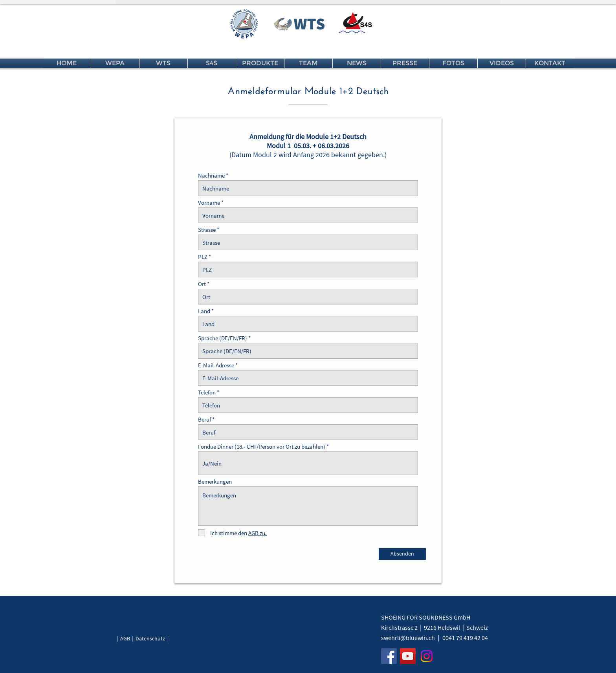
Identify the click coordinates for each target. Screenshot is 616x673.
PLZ (203, 257)
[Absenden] (402, 554)
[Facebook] (389, 656)
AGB (125, 638)
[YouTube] (408, 656)
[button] (115, 63)
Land (205, 311)
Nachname (211, 175)
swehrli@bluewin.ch (408, 638)
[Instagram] (427, 656)
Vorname (209, 203)
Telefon (207, 392)
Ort (202, 284)
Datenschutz (150, 638)
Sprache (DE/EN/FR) (223, 338)
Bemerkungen (215, 481)
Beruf (204, 419)
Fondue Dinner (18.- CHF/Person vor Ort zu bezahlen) (262, 447)
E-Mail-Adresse (216, 365)
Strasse (207, 230)
